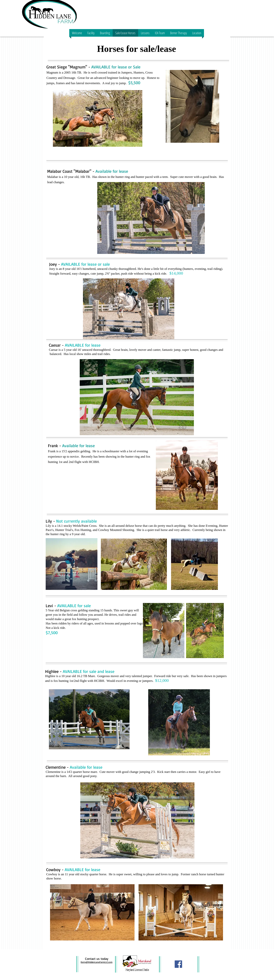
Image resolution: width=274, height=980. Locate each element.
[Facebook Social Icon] (178, 964)
